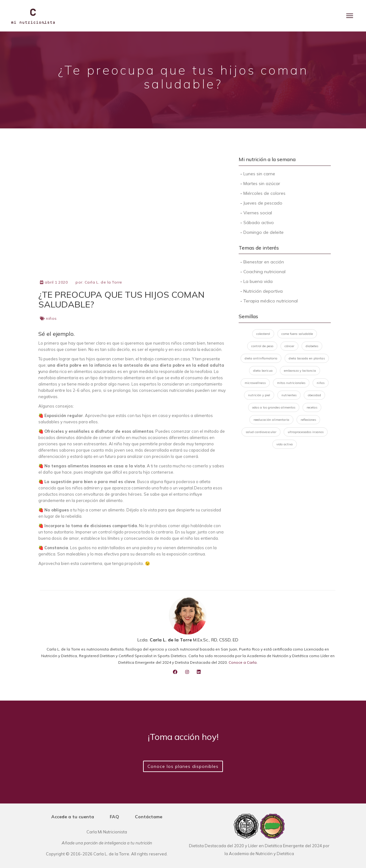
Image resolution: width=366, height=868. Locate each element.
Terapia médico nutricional (271, 301)
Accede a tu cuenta (73, 817)
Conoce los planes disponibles (183, 766)
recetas (312, 407)
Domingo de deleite (263, 232)
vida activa (285, 444)
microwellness (255, 383)
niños (51, 318)
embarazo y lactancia (300, 371)
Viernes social (258, 213)
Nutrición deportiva (263, 291)
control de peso (262, 346)
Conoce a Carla (243, 662)
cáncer (289, 346)
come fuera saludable (297, 334)
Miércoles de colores (264, 193)
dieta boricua (263, 371)
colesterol (263, 334)
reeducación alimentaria (271, 420)
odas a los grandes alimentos (274, 407)
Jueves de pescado (263, 203)
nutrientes (289, 395)
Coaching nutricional (264, 272)
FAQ (114, 817)
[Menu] (350, 16)
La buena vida (258, 281)
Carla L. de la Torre (103, 282)
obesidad (314, 395)
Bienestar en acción (264, 262)
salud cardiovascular (261, 432)
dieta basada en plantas (307, 358)
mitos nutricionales (291, 383)
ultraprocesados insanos (306, 432)
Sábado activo (259, 223)
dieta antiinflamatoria (261, 358)
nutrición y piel (259, 395)
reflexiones (308, 420)
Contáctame (149, 817)
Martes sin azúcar (262, 183)
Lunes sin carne (259, 174)
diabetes (312, 346)
